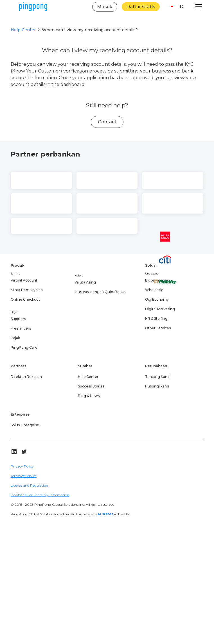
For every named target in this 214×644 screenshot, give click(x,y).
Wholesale (154, 290)
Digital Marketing (160, 309)
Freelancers (21, 328)
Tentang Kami (157, 377)
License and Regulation (29, 485)
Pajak (15, 338)
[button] (176, 7)
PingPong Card (24, 347)
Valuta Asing (85, 282)
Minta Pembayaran (27, 290)
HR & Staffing (156, 318)
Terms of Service (24, 476)
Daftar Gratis (141, 7)
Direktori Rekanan (26, 377)
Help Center (23, 30)
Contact (107, 122)
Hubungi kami (157, 386)
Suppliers (18, 319)
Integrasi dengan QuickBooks (100, 292)
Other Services (158, 328)
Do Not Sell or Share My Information (40, 495)
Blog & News (89, 396)
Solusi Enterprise (25, 425)
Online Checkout (25, 299)
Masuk (105, 7)
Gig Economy (157, 299)
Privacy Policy (22, 466)
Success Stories (91, 386)
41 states (105, 514)
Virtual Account (24, 280)
